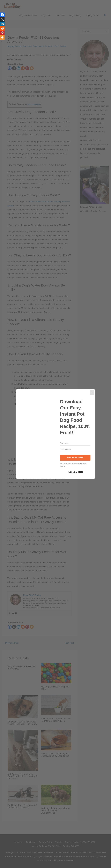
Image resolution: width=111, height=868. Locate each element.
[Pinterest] (2, 33)
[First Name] (75, 443)
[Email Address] (75, 449)
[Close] (92, 393)
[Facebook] (2, 15)
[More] (2, 37)
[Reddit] (2, 28)
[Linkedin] (2, 24)
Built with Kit (75, 472)
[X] (2, 19)
